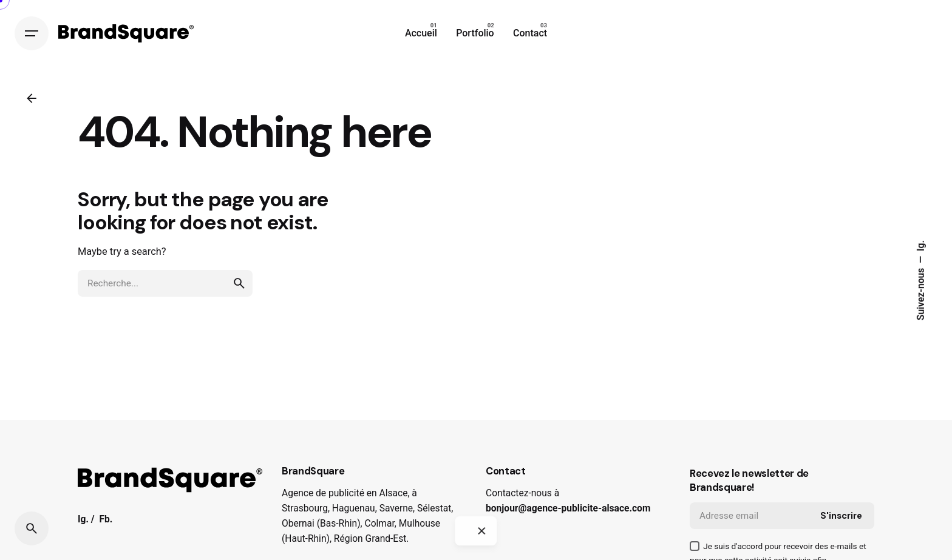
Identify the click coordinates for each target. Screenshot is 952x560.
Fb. (106, 519)
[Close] (481, 531)
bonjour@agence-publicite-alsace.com (568, 508)
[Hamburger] (32, 33)
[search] (239, 283)
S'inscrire (841, 516)
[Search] (32, 528)
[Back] (32, 98)
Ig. (921, 246)
